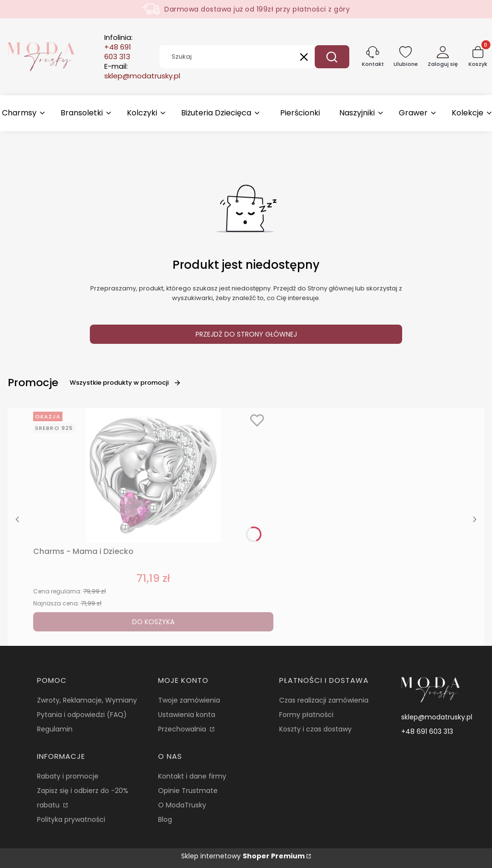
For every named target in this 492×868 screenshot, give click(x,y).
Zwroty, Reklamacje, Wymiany (87, 700)
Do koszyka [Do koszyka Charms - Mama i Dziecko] (153, 622)
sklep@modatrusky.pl (437, 717)
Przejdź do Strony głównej (246, 334)
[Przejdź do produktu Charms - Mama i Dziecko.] (153, 475)
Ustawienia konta (187, 715)
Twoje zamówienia (189, 700)
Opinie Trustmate (188, 791)
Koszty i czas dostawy (315, 729)
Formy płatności (306, 715)
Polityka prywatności (71, 819)
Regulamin (55, 729)
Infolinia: (118, 47)
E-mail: (142, 71)
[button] (332, 57)
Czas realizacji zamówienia (324, 700)
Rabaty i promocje (68, 776)
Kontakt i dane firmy (192, 776)
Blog (165, 819)
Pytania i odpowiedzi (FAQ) (82, 715)
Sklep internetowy (243, 856)
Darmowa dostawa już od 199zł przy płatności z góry (257, 9)
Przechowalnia (183, 729)
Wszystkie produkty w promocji (125, 383)
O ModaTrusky (182, 805)
